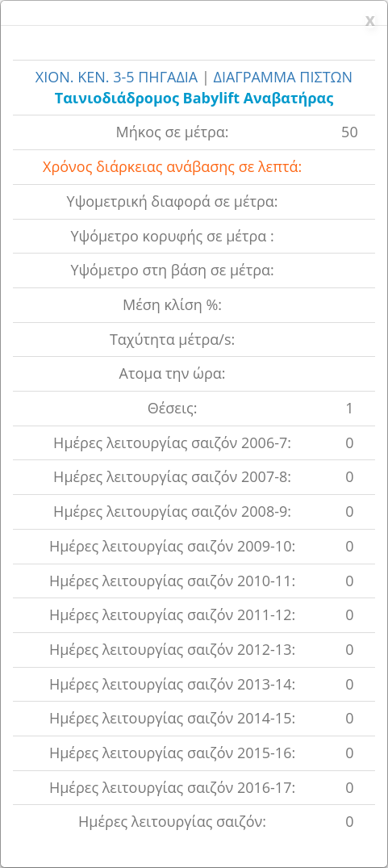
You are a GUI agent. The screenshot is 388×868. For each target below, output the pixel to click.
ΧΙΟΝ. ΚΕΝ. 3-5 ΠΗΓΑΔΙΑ (119, 77)
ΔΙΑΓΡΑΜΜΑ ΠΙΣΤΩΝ (283, 77)
